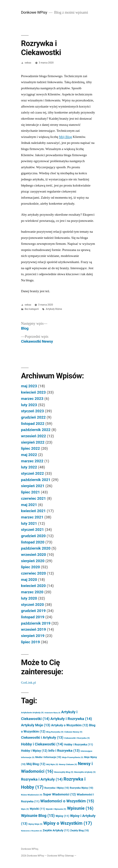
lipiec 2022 (30, 448)
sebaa (28, 63)
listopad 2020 (33, 542)
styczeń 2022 (32, 473)
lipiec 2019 (30, 642)
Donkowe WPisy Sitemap (60, 856)
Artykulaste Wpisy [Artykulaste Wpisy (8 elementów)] (52, 713)
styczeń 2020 (32, 605)
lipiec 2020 (30, 567)
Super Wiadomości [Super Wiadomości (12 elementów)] (59, 794)
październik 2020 (36, 548)
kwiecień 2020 (33, 586)
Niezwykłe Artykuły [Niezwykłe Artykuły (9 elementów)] (85, 772)
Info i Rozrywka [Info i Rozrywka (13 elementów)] (64, 751)
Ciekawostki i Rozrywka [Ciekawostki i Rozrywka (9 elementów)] (77, 738)
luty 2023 (29, 405)
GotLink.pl (29, 683)
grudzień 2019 (33, 611)
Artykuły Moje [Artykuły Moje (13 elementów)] (36, 725)
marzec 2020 (32, 592)
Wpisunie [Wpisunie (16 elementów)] (80, 808)
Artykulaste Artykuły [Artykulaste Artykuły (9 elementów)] (32, 712)
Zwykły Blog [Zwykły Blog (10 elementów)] (80, 830)
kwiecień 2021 (33, 511)
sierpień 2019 (33, 636)
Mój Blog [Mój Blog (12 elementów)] (36, 764)
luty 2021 (29, 523)
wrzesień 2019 (33, 629)
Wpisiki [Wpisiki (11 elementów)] (37, 809)
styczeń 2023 (32, 411)
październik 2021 (36, 480)
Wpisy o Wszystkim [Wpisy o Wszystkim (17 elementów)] (68, 823)
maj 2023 (29, 386)
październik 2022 (36, 430)
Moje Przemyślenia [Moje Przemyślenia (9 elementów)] (73, 757)
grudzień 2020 (33, 536)
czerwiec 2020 (33, 573)
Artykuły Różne (54, 309)
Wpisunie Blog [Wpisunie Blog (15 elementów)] (38, 816)
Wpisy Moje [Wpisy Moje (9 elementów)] (35, 824)
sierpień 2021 (33, 486)
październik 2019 (36, 623)
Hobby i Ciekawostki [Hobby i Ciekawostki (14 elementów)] (42, 744)
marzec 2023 (32, 399)
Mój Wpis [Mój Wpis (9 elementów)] (52, 764)
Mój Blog (65, 137)
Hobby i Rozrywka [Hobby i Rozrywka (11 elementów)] (78, 745)
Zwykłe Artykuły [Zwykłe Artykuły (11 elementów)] (56, 830)
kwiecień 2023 (33, 392)
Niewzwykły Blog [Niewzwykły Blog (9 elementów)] (64, 772)
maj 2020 (29, 580)
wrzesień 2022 (33, 436)
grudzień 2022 (33, 417)
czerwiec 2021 (33, 498)
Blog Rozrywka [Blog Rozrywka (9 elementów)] (55, 732)
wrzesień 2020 (33, 555)
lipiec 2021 (30, 492)
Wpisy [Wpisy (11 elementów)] (62, 816)
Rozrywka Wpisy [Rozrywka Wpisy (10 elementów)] (81, 788)
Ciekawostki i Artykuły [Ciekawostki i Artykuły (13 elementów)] (42, 738)
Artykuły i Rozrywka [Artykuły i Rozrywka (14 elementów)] (71, 719)
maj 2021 (29, 505)
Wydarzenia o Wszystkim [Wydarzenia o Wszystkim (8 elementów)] (31, 831)
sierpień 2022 (33, 442)
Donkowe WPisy (34, 12)
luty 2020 (29, 598)
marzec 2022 (32, 461)
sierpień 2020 (33, 561)
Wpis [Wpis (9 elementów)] (25, 809)
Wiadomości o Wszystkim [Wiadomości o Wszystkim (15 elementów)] (67, 801)
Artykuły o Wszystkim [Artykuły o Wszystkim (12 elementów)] (70, 725)
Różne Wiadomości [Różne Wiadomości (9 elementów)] (32, 795)
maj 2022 (29, 455)
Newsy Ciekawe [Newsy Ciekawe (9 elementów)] (68, 764)
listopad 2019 (33, 617)
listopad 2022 (33, 424)
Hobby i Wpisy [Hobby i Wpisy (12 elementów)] (34, 751)
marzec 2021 (32, 517)
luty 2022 (29, 467)
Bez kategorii (32, 309)
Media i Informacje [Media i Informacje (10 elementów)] (48, 757)
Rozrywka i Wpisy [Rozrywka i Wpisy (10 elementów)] (57, 788)
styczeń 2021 (32, 530)
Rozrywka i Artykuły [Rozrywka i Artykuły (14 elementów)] (42, 779)
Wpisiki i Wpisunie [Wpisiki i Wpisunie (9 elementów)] (56, 809)
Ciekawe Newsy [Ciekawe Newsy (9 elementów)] (73, 732)
